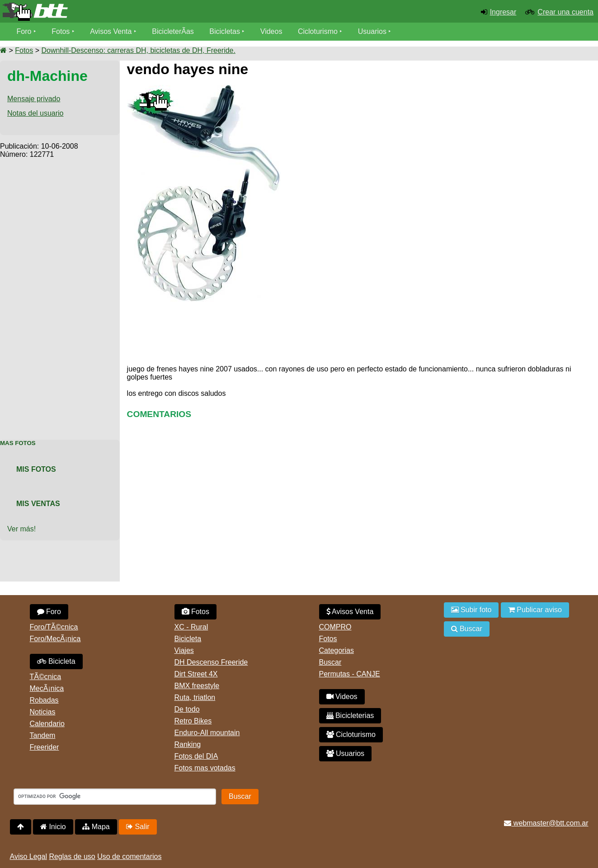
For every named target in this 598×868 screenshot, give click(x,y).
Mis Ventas (38, 504)
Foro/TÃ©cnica (54, 627)
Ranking (188, 744)
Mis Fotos (36, 469)
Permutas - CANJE (350, 674)
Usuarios (372, 31)
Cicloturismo (318, 31)
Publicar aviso (535, 610)
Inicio (53, 827)
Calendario (47, 724)
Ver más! (21, 529)
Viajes (184, 650)
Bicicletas (226, 31)
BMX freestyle (197, 686)
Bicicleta (56, 661)
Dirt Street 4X (196, 674)
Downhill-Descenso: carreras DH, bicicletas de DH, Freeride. (138, 50)
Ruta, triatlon (195, 697)
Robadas (44, 700)
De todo (187, 709)
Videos (271, 31)
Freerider (45, 747)
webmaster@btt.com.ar (546, 823)
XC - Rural (191, 627)
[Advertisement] (60, 294)
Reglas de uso (72, 856)
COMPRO (335, 627)
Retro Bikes (193, 721)
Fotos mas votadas (205, 768)
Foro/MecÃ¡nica (55, 639)
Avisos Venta (111, 31)
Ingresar (503, 12)
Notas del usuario (35, 113)
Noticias (43, 712)
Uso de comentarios (129, 856)
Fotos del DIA (196, 756)
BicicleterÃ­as (173, 31)
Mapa (96, 827)
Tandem (43, 735)
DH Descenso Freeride (211, 662)
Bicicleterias (350, 716)
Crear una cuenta (565, 12)
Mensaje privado (34, 99)
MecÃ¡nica (47, 688)
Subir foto (471, 610)
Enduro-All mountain (207, 733)
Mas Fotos (18, 443)
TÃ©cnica (46, 677)
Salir (138, 827)
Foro (24, 31)
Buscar (330, 662)
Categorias (337, 650)
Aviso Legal (28, 856)
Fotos (61, 31)
